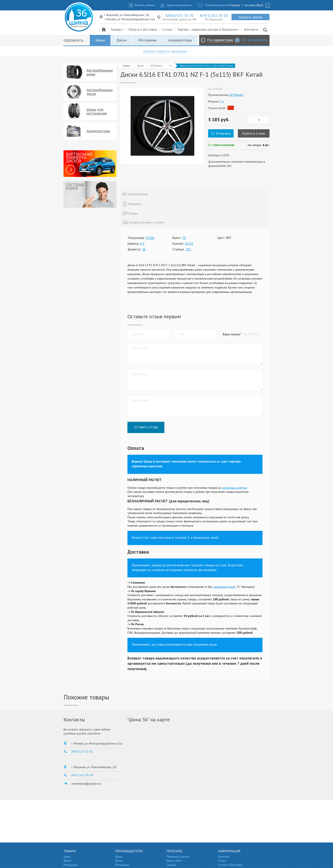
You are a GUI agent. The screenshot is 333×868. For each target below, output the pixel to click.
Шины (100, 40)
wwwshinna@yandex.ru (86, 784)
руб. (260, 5)
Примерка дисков (178, 857)
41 (184, 238)
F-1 (171, 66)
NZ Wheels (156, 66)
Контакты (251, 29)
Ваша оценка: (232, 334)
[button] (259, 334)
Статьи (167, 29)
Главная (126, 66)
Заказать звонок (250, 17)
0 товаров (234, 5)
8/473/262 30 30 (214, 15)
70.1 (188, 249)
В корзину (223, 133)
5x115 (189, 244)
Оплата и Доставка (143, 29)
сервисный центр (225, 587)
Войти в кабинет (145, 5)
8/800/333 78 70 (179, 15)
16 (144, 249)
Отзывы (171, 865)
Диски (122, 40)
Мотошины (147, 40)
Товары (117, 29)
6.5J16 (150, 238)
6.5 (142, 244)
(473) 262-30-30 (82, 775)
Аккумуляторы (180, 40)
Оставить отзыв (146, 427)
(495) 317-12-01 (82, 752)
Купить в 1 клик (254, 133)
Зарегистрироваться (179, 5)
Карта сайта (174, 861)
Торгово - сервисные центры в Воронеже (208, 29)
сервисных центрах (234, 488)
